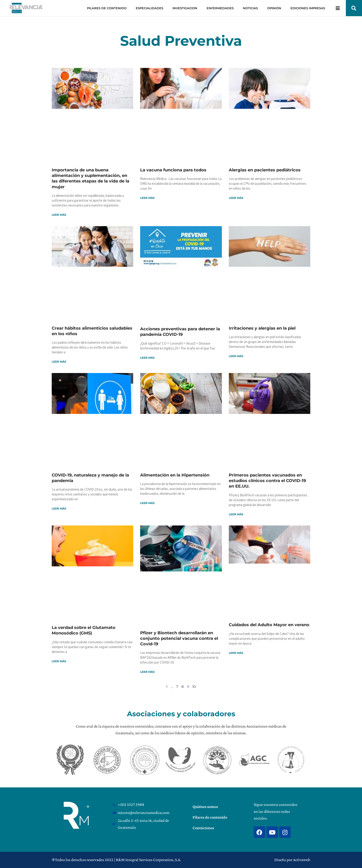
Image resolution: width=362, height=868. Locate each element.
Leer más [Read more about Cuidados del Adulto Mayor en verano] (236, 653)
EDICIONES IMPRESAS (308, 8)
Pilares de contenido (210, 817)
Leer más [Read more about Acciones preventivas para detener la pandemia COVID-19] (147, 358)
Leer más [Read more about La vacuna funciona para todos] (147, 198)
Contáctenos (203, 828)
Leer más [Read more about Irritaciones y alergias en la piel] (236, 356)
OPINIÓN (274, 8)
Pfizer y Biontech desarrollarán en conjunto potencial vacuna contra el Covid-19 (179, 639)
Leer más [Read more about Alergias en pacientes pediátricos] (236, 198)
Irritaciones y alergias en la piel (262, 328)
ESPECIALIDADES (149, 8)
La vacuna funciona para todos (173, 170)
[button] (354, 8)
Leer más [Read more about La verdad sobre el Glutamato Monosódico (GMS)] (59, 661)
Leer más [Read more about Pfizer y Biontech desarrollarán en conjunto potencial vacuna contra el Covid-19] (147, 672)
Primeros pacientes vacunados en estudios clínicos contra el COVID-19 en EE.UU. (267, 481)
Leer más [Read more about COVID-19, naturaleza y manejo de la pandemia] (59, 508)
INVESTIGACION (185, 8)
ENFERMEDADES (220, 8)
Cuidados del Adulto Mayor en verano (269, 625)
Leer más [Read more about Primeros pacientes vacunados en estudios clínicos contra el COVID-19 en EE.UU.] (236, 514)
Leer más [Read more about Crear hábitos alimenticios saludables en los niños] (59, 362)
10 (194, 687)
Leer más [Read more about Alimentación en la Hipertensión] (147, 503)
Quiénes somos (205, 807)
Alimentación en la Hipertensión (175, 475)
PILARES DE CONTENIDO (107, 8)
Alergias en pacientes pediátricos (265, 170)
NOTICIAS (250, 8)
